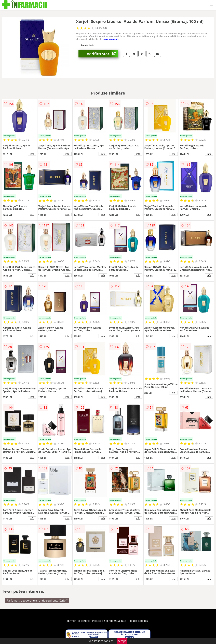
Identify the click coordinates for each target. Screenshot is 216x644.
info (32, 154)
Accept (122, 641)
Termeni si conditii (78, 621)
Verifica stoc (102, 54)
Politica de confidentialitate (109, 621)
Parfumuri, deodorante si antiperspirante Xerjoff (37, 601)
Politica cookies (138, 621)
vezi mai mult (111, 39)
